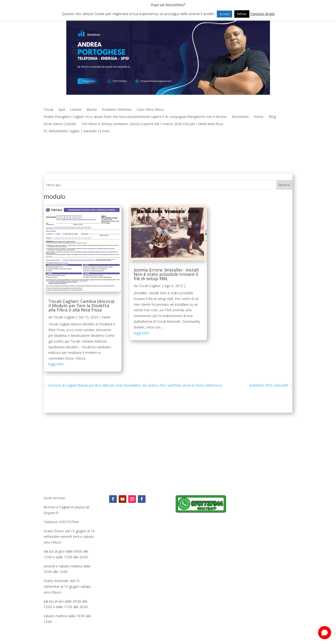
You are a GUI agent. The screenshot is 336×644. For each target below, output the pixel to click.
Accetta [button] (224, 14)
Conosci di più (262, 14)
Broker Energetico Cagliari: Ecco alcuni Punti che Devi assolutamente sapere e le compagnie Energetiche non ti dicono (135, 117)
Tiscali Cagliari (64, 317)
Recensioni (240, 117)
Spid (62, 110)
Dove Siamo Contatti (60, 124)
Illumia (92, 110)
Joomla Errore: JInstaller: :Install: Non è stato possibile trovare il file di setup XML (167, 274)
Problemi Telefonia (117, 110)
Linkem (76, 110)
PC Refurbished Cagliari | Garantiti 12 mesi (77, 131)
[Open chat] (325, 633)
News (106, 317)
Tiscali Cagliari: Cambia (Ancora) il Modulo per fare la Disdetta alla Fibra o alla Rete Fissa (81, 305)
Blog (272, 117)
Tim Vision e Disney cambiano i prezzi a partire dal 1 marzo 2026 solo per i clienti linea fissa (152, 124)
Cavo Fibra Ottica (150, 110)
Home (259, 117)
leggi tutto (56, 364)
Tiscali (48, 110)
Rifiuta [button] (242, 14)
